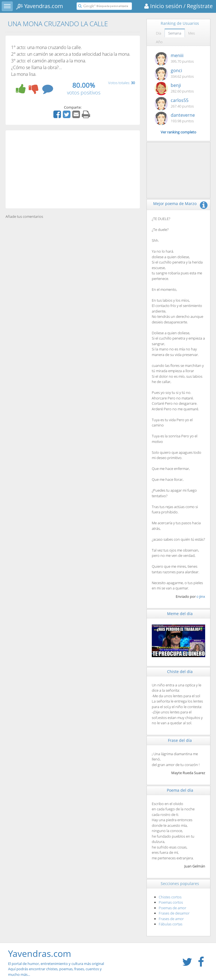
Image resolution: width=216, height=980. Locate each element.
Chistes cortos (170, 897)
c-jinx (201, 596)
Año (159, 42)
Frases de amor (171, 919)
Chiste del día (180, 671)
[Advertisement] (73, 169)
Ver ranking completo (178, 132)
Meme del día (180, 614)
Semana (175, 33)
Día (159, 33)
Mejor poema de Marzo (175, 203)
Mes (192, 33)
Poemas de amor (172, 908)
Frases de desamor (174, 913)
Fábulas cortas (171, 924)
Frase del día (180, 740)
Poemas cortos (171, 902)
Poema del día (180, 790)
